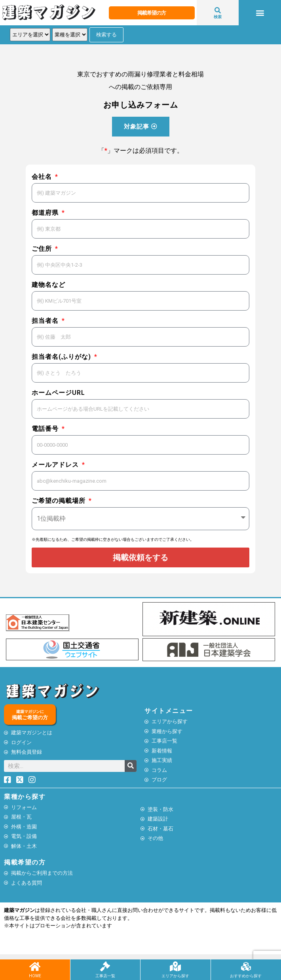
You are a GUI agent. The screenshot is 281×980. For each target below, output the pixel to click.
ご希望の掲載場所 (60, 501)
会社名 (43, 177)
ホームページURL (58, 393)
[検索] (131, 766)
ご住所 (43, 249)
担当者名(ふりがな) (62, 357)
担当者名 (46, 321)
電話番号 (46, 429)
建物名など (48, 285)
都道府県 (46, 213)
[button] (260, 13)
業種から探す (25, 797)
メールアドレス (56, 465)
